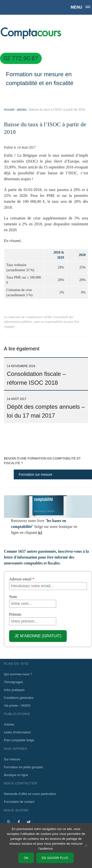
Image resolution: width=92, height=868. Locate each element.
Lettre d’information (17, 732)
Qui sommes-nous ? (18, 674)
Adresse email (22, 579)
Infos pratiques (14, 690)
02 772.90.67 (21, 58)
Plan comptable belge (19, 740)
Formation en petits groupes (23, 767)
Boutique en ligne (16, 775)
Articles (9, 724)
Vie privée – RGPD (17, 706)
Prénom (15, 614)
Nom (13, 597)
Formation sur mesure (35, 474)
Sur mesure (12, 759)
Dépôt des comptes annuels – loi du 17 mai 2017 (46, 408)
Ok (26, 858)
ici (40, 532)
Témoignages (13, 682)
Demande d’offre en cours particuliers (30, 794)
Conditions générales (19, 698)
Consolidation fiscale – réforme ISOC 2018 (36, 375)
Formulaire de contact (19, 802)
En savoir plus (55, 858)
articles (22, 109)
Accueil (9, 109)
